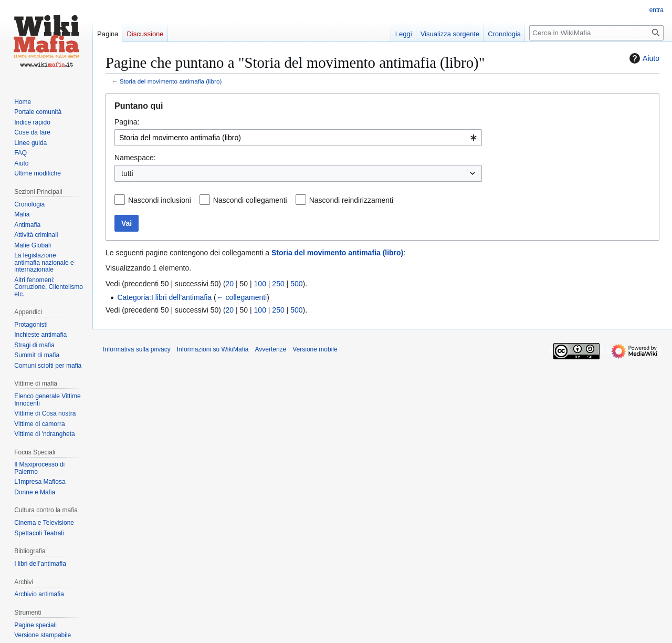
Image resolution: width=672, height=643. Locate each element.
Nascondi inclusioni (160, 200)
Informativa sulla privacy (137, 349)
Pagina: (127, 122)
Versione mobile (315, 349)
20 (230, 284)
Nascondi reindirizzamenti (351, 200)
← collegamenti (242, 297)
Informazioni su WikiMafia (213, 349)
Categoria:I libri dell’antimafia (164, 297)
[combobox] (298, 138)
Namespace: (135, 158)
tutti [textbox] (127, 173)
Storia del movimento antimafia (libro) (171, 81)
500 (296, 284)
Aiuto (643, 58)
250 (278, 284)
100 (260, 284)
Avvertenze (270, 349)
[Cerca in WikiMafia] (596, 33)
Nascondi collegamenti (250, 200)
